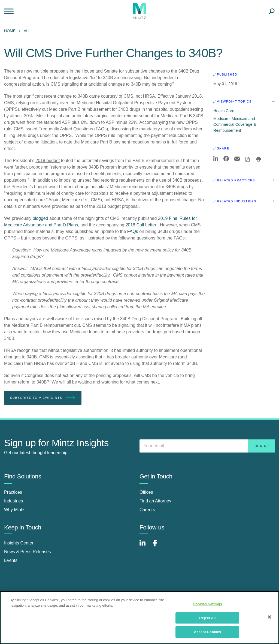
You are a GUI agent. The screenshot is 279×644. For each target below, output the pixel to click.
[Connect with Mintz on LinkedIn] (145, 546)
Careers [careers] (147, 510)
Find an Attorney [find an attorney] (155, 501)
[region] (139, 618)
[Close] (269, 617)
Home (10, 31)
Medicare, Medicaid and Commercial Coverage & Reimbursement (235, 125)
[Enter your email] (207, 446)
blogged (40, 218)
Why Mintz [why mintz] (14, 510)
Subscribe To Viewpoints (43, 398)
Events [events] (11, 560)
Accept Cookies (207, 632)
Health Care (224, 111)
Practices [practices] (13, 492)
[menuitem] (11, 31)
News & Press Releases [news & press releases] (28, 552)
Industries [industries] (13, 501)
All (27, 31)
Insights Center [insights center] (19, 543)
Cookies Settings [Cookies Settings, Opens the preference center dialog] (208, 604)
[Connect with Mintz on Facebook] (158, 546)
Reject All (207, 618)
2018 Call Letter (141, 225)
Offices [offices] (146, 492)
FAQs (133, 231)
